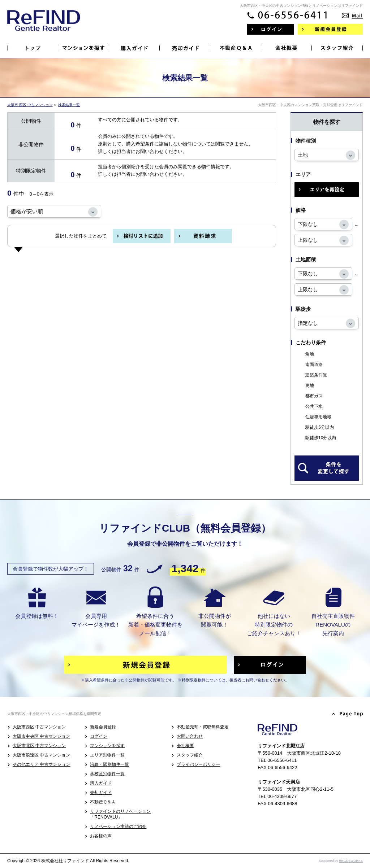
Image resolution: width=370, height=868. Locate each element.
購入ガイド (101, 783)
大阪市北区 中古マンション (39, 746)
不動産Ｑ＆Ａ (103, 802)
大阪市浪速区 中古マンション (41, 755)
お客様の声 (101, 836)
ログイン (99, 736)
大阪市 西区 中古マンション (30, 105)
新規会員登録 (103, 727)
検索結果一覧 (69, 105)
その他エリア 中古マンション (41, 764)
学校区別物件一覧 (107, 774)
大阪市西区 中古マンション (39, 727)
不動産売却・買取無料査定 (203, 727)
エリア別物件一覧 (107, 755)
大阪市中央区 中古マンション (41, 736)
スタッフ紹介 (190, 755)
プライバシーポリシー (198, 764)
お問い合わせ (190, 736)
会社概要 (185, 746)
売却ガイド (101, 793)
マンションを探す (107, 746)
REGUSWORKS (351, 861)
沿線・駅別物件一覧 (109, 764)
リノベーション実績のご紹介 (118, 826)
